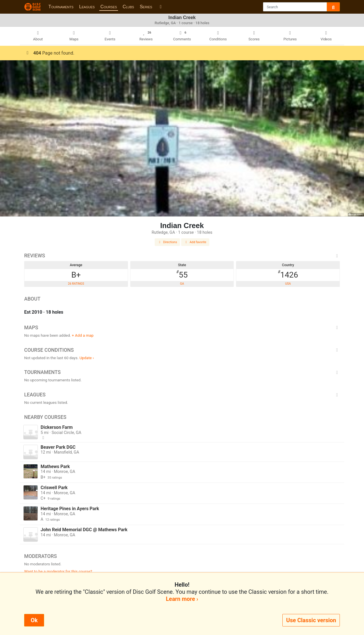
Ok (34, 620)
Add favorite (195, 242)
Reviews (182, 256)
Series (146, 7)
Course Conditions (182, 350)
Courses (109, 7)
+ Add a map (83, 335)
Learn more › (182, 599)
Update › (87, 358)
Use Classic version (311, 620)
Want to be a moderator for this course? (58, 571)
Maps (182, 328)
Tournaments (61, 7)
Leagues (87, 7)
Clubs (128, 7)
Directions (167, 242)
